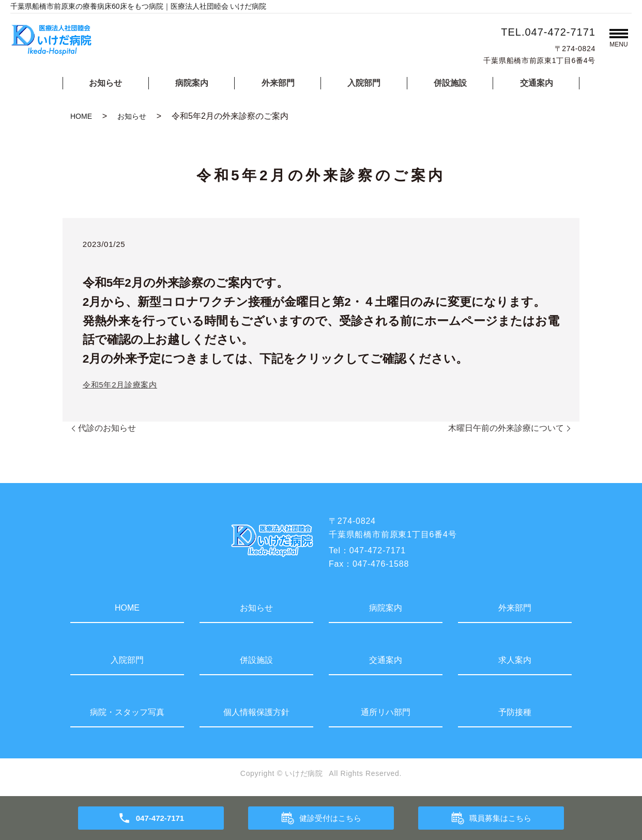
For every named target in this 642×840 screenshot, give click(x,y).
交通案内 (537, 83)
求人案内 (515, 660)
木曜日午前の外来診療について (506, 428)
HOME (81, 116)
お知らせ (105, 83)
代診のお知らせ (107, 428)
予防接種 (515, 712)
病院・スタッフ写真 (127, 712)
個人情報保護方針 (256, 712)
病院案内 (192, 83)
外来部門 (278, 83)
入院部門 (364, 83)
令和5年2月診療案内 (120, 385)
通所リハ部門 (386, 712)
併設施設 (450, 83)
